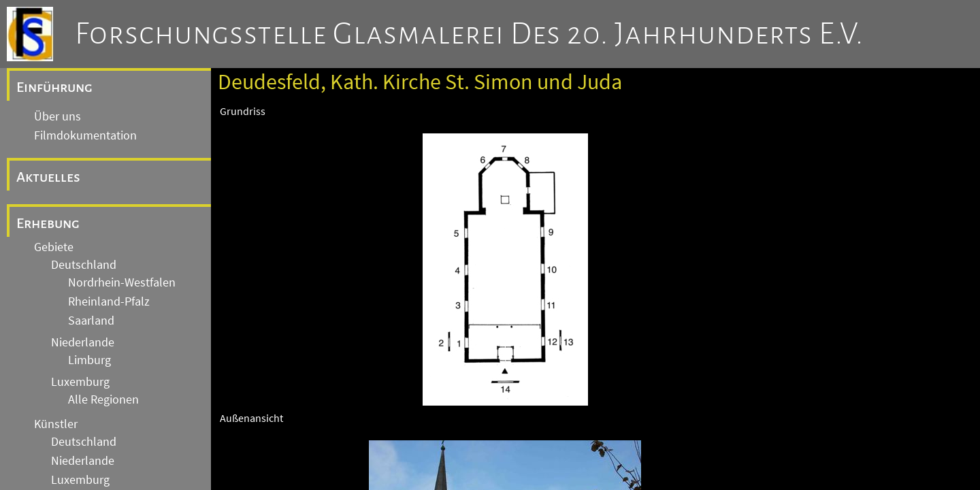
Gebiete (54, 247)
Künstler (56, 424)
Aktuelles (48, 177)
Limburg (89, 360)
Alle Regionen (103, 399)
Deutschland (84, 265)
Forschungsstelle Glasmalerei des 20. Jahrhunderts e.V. (469, 34)
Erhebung (48, 223)
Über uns (58, 116)
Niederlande (83, 342)
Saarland (91, 321)
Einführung (54, 87)
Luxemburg (80, 382)
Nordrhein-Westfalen (122, 282)
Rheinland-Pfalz (109, 301)
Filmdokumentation (85, 135)
